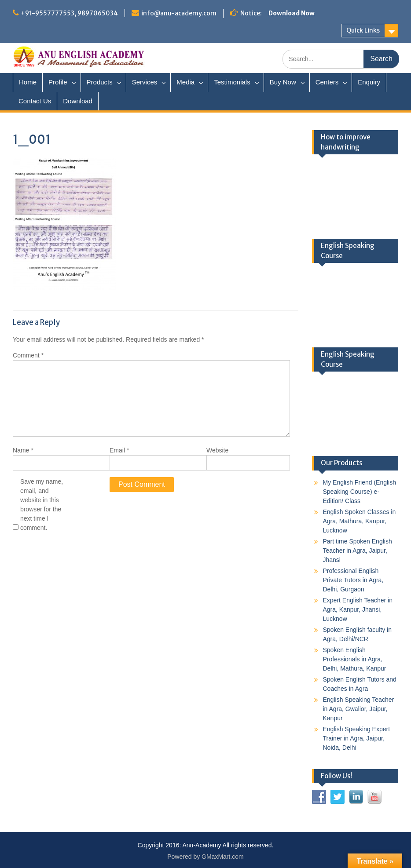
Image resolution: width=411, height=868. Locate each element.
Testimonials (232, 82)
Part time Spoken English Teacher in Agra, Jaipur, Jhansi (358, 551)
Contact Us (35, 101)
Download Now (292, 13)
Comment (28, 355)
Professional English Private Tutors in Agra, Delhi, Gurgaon (353, 580)
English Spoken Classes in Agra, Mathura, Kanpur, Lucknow (360, 521)
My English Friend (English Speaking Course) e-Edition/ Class (360, 492)
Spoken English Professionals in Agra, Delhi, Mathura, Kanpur (355, 659)
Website (217, 450)
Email (119, 450)
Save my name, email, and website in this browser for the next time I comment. (42, 505)
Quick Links (363, 30)
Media (185, 82)
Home (28, 82)
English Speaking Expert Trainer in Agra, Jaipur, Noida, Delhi (357, 738)
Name (23, 450)
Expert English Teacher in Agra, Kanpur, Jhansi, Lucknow (358, 609)
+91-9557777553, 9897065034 (69, 13)
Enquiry (369, 82)
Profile (58, 82)
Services (145, 82)
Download (78, 101)
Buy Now (283, 82)
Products (100, 82)
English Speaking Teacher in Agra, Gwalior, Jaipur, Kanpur (359, 709)
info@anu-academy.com (179, 13)
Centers (327, 82)
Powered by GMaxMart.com (205, 857)
